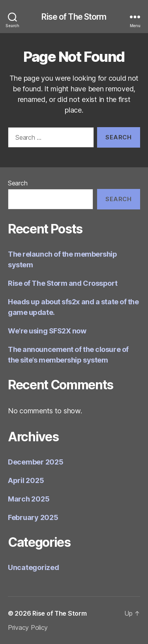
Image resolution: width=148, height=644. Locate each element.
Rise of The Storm (74, 17)
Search (18, 183)
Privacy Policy (28, 627)
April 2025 (26, 480)
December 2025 (36, 462)
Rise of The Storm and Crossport (63, 283)
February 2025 (33, 517)
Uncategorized (34, 567)
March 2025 (29, 499)
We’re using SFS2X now (47, 331)
